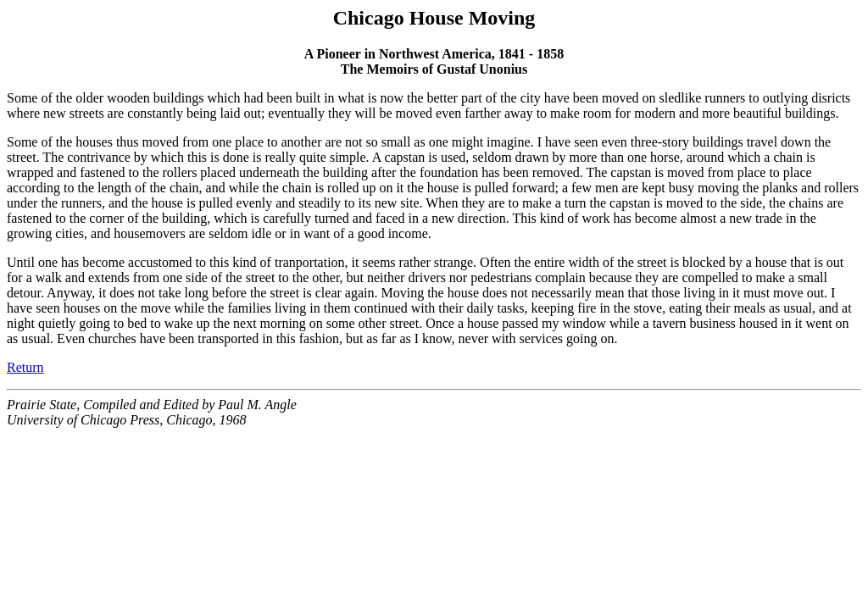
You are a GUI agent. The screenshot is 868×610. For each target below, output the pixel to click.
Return (25, 367)
